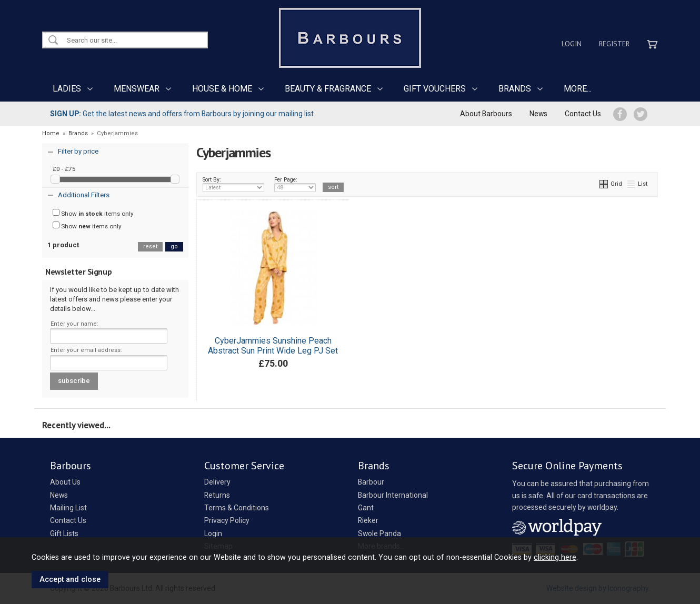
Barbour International (393, 495)
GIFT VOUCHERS (435, 89)
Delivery (217, 482)
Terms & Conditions (237, 508)
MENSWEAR (137, 89)
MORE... (578, 89)
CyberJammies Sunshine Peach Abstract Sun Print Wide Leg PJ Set (273, 346)
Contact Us (583, 114)
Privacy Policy (227, 520)
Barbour (371, 482)
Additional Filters (84, 195)
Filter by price (78, 151)
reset (150, 246)
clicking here (555, 557)
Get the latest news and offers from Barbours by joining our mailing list (182, 114)
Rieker (368, 520)
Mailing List (68, 508)
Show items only (93, 213)
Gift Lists (64, 533)
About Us (65, 482)
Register (614, 44)
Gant (366, 508)
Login (572, 44)
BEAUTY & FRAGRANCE (328, 89)
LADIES (67, 89)
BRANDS (515, 89)
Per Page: (295, 184)
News (538, 114)
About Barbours (486, 114)
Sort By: (234, 184)
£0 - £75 (64, 169)
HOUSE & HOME (222, 89)
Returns (217, 495)
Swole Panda (379, 533)
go (174, 246)
